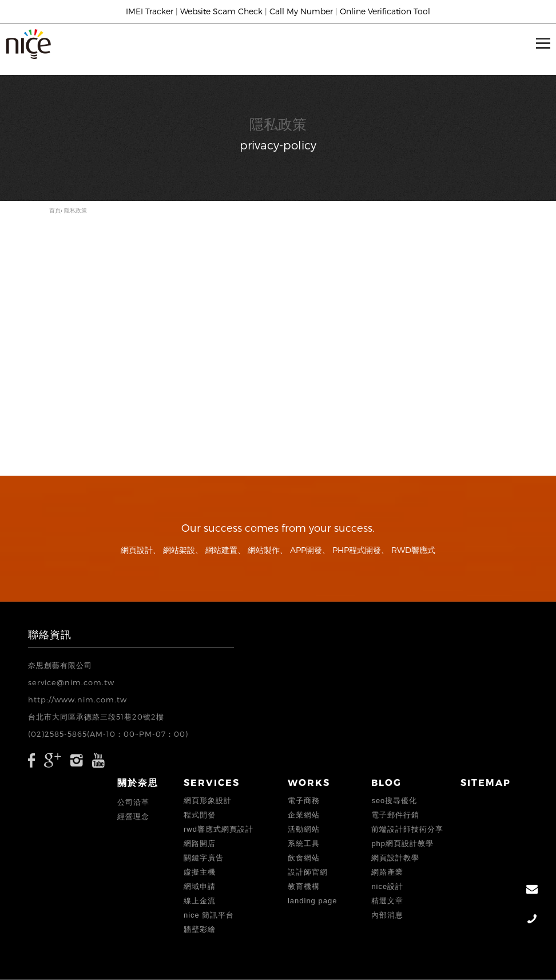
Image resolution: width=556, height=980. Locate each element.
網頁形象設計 (208, 801)
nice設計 (387, 886)
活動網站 (304, 829)
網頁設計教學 (395, 858)
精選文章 (387, 901)
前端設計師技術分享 (407, 829)
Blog (386, 782)
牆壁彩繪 (200, 929)
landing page (312, 901)
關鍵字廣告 (204, 858)
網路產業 (387, 872)
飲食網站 (304, 858)
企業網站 (304, 815)
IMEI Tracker (150, 11)
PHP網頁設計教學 (402, 843)
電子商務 (304, 801)
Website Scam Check (221, 11)
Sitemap (486, 782)
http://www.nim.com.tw (78, 700)
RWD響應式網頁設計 (219, 829)
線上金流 (200, 901)
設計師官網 (308, 872)
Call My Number (301, 11)
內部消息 (387, 915)
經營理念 (133, 817)
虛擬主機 (200, 872)
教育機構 (304, 886)
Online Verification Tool (385, 11)
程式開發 (200, 815)
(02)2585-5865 (57, 734)
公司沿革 (133, 802)
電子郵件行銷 (395, 815)
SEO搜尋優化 (394, 801)
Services (212, 782)
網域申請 (200, 886)
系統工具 (304, 843)
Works (309, 782)
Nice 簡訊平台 (209, 915)
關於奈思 (138, 782)
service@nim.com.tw (71, 682)
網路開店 (200, 843)
